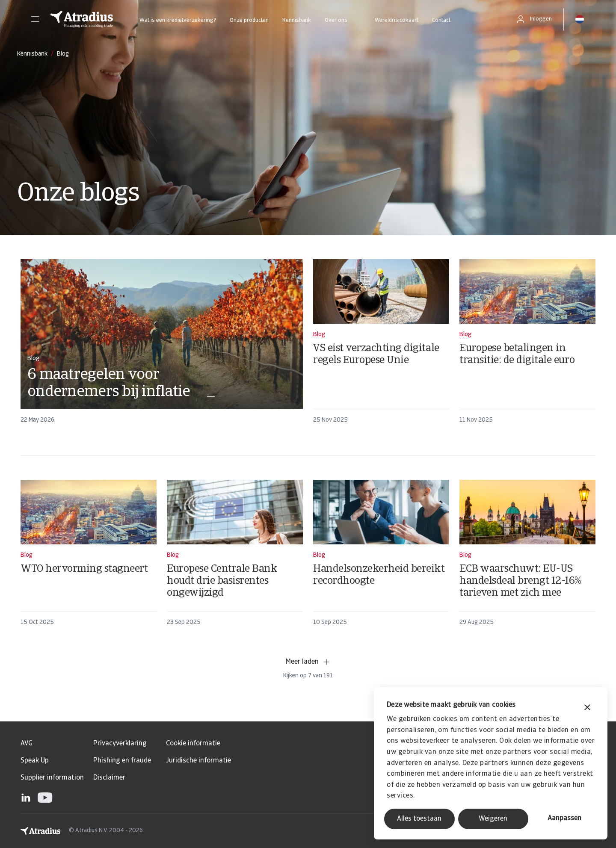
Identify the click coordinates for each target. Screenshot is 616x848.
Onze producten (249, 20)
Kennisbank (297, 20)
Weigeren (493, 819)
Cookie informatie (193, 744)
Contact (441, 20)
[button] (35, 19)
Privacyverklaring (120, 744)
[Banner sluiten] (587, 708)
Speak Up (35, 761)
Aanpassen (564, 818)
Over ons (336, 20)
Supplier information (52, 778)
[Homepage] (82, 19)
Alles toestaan (419, 819)
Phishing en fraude (122, 761)
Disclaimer (109, 778)
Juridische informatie (198, 761)
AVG (27, 744)
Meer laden (308, 662)
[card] (162, 345)
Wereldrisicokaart (397, 20)
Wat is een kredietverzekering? (178, 20)
